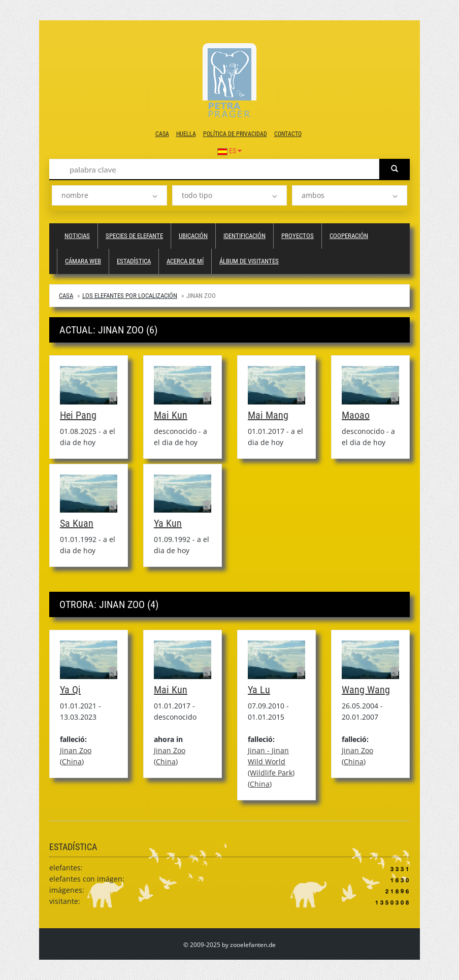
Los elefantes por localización (130, 296)
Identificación (244, 236)
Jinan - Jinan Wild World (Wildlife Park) (271, 762)
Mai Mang (268, 415)
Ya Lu (259, 690)
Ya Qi (70, 690)
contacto (288, 134)
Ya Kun (168, 523)
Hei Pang (78, 415)
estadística (134, 261)
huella (186, 134)
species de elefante (134, 236)
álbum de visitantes (249, 261)
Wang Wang (366, 690)
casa (162, 134)
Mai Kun (171, 415)
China (72, 762)
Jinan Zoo (76, 750)
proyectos (298, 236)
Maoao (356, 415)
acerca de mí (185, 261)
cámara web (83, 261)
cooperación (349, 236)
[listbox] (109, 195)
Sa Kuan (77, 523)
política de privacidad (235, 134)
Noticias (77, 236)
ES (229, 151)
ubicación (193, 236)
